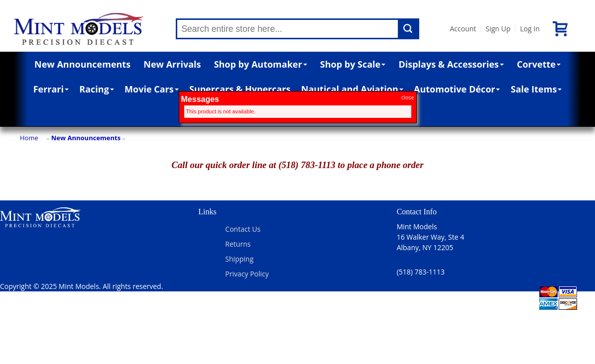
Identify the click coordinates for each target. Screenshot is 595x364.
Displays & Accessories (451, 64)
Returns (238, 244)
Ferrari (51, 89)
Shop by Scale (353, 64)
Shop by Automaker (261, 64)
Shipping (239, 259)
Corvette (539, 64)
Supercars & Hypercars (240, 89)
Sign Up (498, 29)
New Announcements (82, 64)
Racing (97, 89)
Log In (530, 29)
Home (29, 138)
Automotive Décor (457, 89)
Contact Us (243, 229)
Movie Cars (152, 89)
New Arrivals (172, 64)
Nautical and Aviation (352, 89)
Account (463, 29)
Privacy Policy (247, 274)
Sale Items (536, 89)
